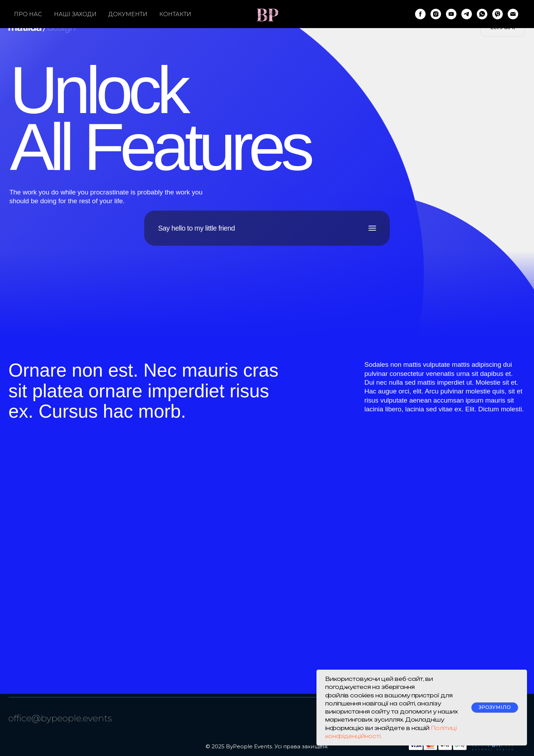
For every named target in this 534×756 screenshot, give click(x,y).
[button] (503, 27)
